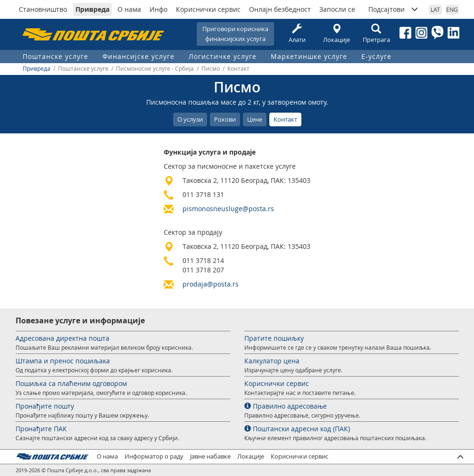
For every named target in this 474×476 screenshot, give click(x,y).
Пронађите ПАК (41, 429)
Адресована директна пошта (62, 338)
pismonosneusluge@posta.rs (228, 209)
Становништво (43, 9)
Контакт (285, 119)
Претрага (376, 34)
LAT (435, 9)
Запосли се (337, 9)
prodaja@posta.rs (211, 284)
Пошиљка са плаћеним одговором (71, 383)
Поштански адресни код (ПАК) (297, 429)
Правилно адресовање (286, 406)
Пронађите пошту (45, 406)
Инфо (158, 9)
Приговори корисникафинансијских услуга (235, 34)
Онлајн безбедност (280, 9)
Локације (337, 34)
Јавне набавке (210, 456)
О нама (129, 9)
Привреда (92, 9)
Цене (255, 119)
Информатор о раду (154, 456)
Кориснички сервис (208, 9)
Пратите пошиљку (274, 338)
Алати (297, 34)
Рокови (225, 119)
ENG (452, 9)
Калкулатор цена (272, 361)
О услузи (190, 119)
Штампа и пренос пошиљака (63, 361)
